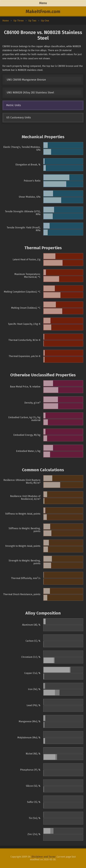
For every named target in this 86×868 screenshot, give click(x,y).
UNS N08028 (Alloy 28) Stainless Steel (30, 93)
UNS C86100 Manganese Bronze (26, 80)
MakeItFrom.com (43, 12)
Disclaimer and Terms (43, 857)
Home (6, 21)
